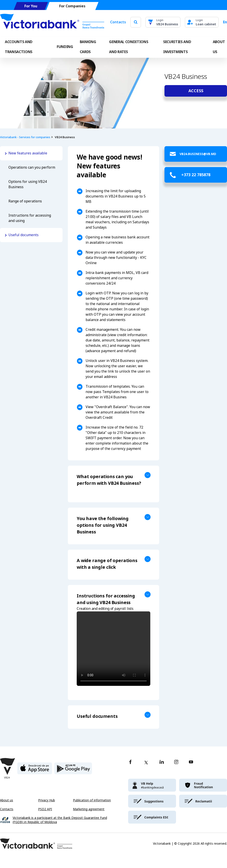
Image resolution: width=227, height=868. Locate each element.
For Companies (72, 6)
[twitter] (146, 762)
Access (196, 91)
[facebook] (130, 762)
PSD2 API (45, 809)
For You (31, 6)
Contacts (118, 22)
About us (7, 800)
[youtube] (191, 762)
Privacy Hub (47, 800)
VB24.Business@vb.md (198, 154)
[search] (136, 22)
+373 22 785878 (196, 175)
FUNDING (65, 47)
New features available (28, 153)
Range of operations (25, 201)
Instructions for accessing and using (30, 218)
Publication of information (92, 800)
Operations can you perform (32, 167)
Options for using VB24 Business (28, 184)
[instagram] (176, 762)
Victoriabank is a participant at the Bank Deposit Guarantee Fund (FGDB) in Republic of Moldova (60, 820)
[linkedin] (162, 762)
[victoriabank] (152, 785)
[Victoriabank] (52, 22)
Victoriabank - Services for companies (25, 137)
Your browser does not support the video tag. (113, 649)
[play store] (73, 770)
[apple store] (35, 770)
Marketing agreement (89, 809)
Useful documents (23, 235)
